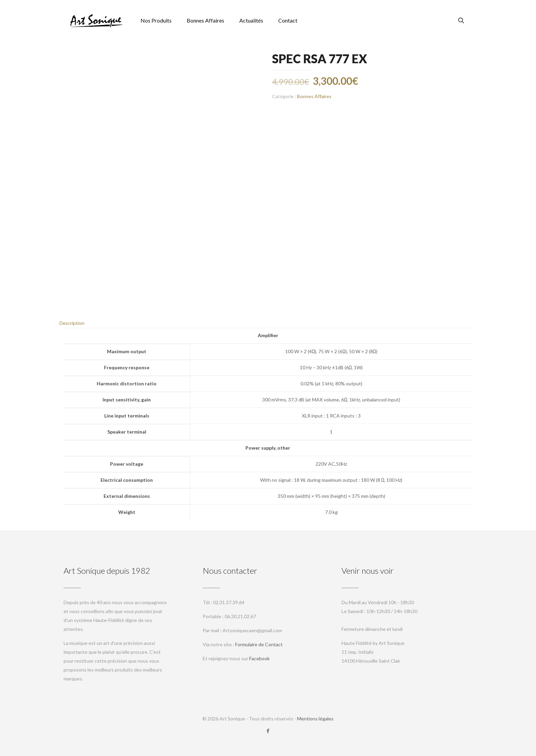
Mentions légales (315, 719)
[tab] (268, 323)
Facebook (259, 658)
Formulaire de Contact (259, 644)
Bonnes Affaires (314, 96)
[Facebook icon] (268, 731)
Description (72, 323)
